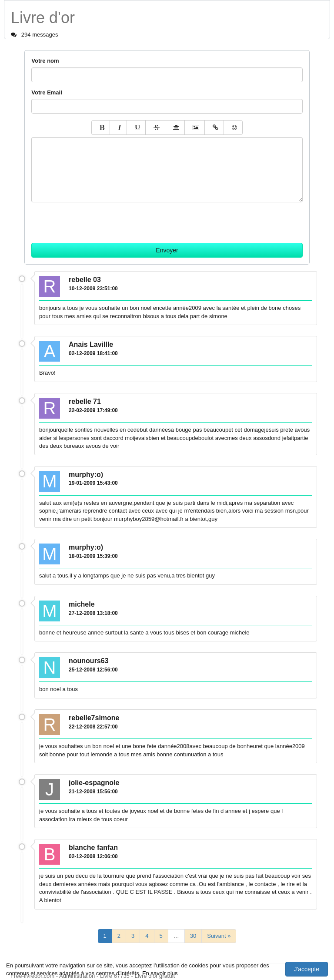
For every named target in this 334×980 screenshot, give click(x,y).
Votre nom (45, 61)
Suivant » (219, 936)
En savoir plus (160, 973)
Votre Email (47, 92)
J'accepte (306, 969)
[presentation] (97, 219)
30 (193, 936)
